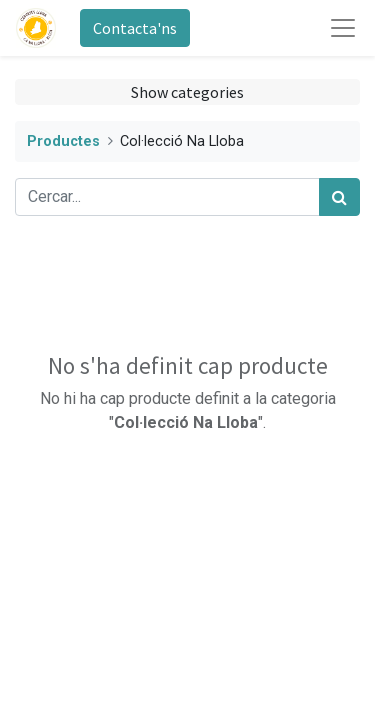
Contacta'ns (135, 28)
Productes (63, 141)
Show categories (187, 92)
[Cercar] (339, 197)
